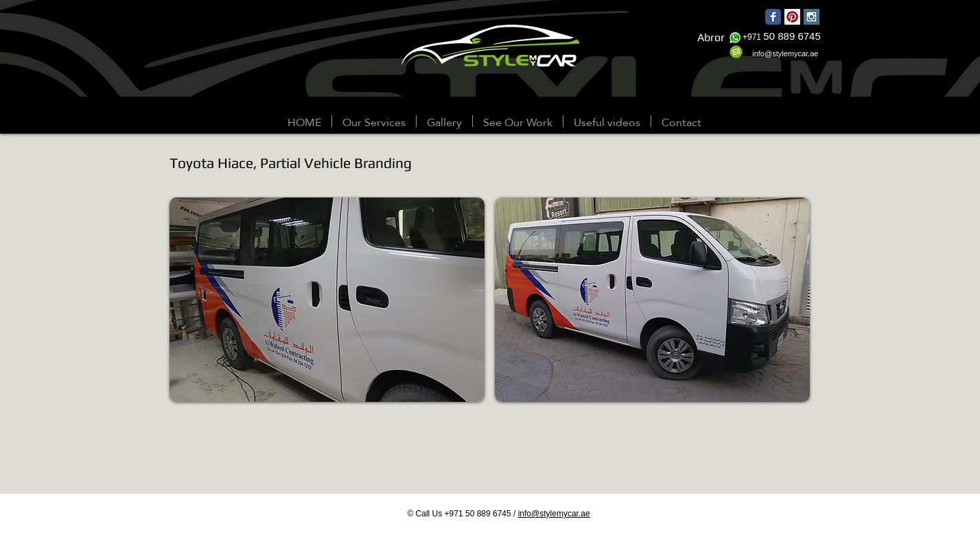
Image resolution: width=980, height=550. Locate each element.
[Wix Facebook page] (773, 17)
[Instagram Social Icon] (812, 17)
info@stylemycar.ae (554, 514)
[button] (444, 121)
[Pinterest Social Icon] (792, 17)
